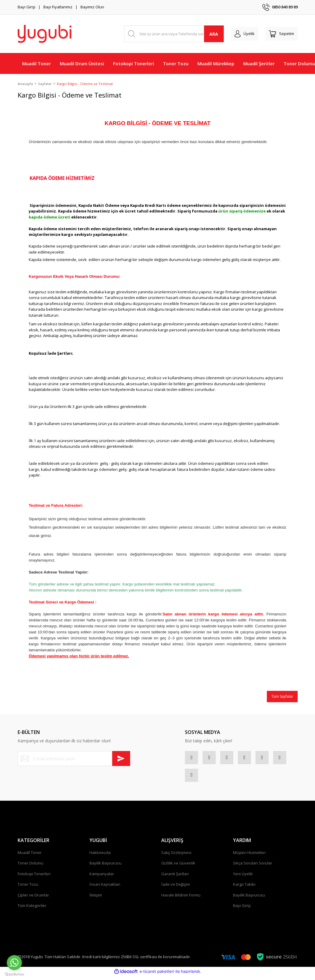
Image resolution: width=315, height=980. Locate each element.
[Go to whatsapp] (14, 963)
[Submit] (121, 759)
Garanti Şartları (175, 878)
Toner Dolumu (31, 867)
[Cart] (281, 34)
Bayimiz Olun (92, 7)
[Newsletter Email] (74, 759)
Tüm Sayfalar (282, 697)
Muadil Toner (30, 857)
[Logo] (45, 34)
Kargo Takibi (244, 888)
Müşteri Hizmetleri (249, 857)
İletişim (96, 899)
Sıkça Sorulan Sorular (253, 867)
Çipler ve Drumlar (33, 899)
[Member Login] (245, 34)
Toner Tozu (28, 888)
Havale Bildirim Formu (181, 899)
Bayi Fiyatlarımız (58, 7)
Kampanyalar (102, 878)
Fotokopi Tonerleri (34, 878)
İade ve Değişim (176, 888)
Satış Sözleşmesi (176, 857)
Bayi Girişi (26, 7)
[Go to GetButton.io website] (14, 974)
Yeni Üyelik (243, 878)
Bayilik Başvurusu (105, 867)
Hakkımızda (100, 857)
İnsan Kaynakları (105, 888)
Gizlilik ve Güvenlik (178, 867)
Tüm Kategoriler (32, 910)
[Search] (174, 34)
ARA (214, 34)
